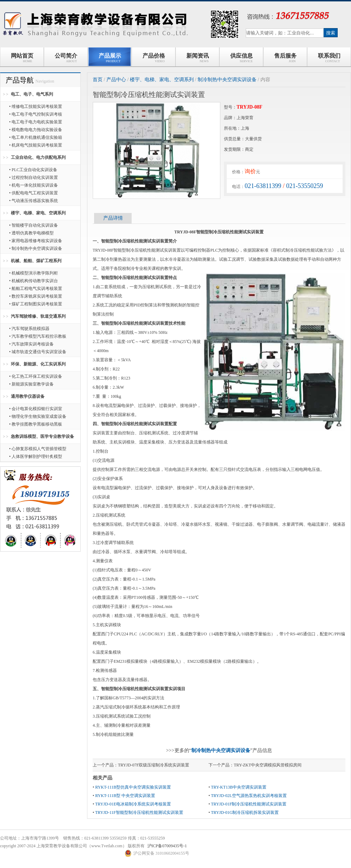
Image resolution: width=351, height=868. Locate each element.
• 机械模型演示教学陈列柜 (34, 273)
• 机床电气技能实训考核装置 (36, 145)
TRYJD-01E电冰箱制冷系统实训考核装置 (133, 804)
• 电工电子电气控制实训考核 (36, 114)
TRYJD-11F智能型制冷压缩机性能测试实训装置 (139, 812)
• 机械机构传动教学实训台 (34, 281)
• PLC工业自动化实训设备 (33, 170)
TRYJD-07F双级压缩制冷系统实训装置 (154, 765)
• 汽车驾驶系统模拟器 (29, 329)
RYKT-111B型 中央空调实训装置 (125, 796)
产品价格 (154, 58)
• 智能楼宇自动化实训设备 (34, 225)
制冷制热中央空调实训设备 (227, 80)
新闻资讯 (198, 58)
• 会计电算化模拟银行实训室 (36, 409)
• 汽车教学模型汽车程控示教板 (38, 336)
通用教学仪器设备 (28, 396)
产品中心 (116, 80)
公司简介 (66, 58)
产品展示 (110, 58)
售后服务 (285, 58)
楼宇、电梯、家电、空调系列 (38, 213)
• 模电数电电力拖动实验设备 (36, 130)
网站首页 (22, 58)
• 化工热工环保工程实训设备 (36, 376)
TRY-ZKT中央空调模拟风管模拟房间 (268, 765)
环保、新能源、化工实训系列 (38, 364)
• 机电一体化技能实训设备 (34, 185)
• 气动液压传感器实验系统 (34, 201)
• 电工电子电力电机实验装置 (36, 122)
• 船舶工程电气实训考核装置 (36, 289)
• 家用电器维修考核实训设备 (36, 241)
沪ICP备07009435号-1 (167, 846)
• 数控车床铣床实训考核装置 (36, 296)
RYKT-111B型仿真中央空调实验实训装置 (133, 787)
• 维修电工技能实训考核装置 (36, 106)
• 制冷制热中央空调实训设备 (36, 248)
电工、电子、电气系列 (32, 94)
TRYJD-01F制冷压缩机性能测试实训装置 (249, 804)
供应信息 (241, 58)
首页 (98, 80)
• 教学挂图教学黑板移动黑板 (36, 424)
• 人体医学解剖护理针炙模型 (36, 456)
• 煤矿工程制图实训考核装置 (36, 304)
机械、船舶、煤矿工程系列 (36, 261)
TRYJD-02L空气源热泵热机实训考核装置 (249, 796)
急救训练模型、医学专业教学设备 (42, 436)
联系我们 (329, 58)
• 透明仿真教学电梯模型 (31, 233)
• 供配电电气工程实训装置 (34, 193)
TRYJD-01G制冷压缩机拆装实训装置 (245, 812)
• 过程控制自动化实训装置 (34, 177)
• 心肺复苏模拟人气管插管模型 (38, 449)
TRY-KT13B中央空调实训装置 (239, 787)
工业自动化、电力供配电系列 (38, 157)
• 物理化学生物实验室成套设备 (38, 416)
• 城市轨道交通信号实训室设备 (38, 352)
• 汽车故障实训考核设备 (31, 344)
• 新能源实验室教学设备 (31, 384)
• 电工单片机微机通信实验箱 (36, 137)
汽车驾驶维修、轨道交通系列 (38, 316)
